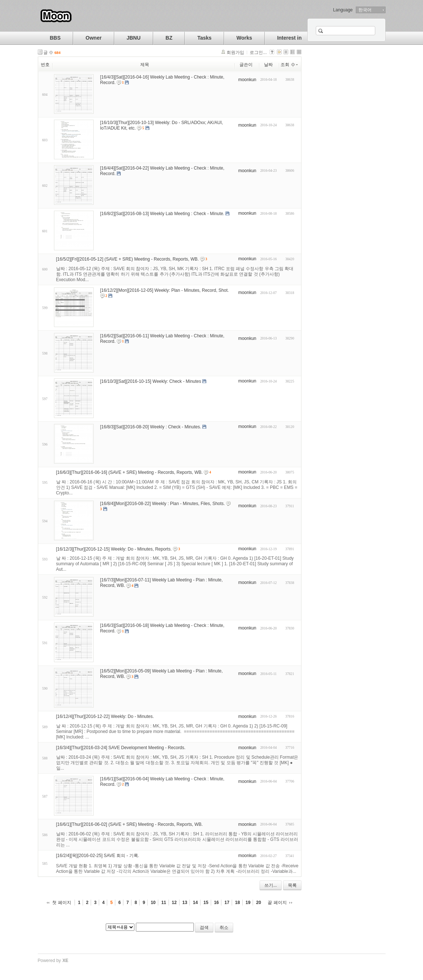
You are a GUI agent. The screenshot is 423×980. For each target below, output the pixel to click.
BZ (169, 38)
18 (237, 903)
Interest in (290, 38)
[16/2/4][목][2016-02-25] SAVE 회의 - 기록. (98, 856)
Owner (94, 38)
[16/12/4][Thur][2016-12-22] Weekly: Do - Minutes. (105, 716)
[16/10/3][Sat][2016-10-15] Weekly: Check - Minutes (151, 381)
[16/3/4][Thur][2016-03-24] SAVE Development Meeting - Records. (121, 748)
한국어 (365, 10)
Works (244, 38)
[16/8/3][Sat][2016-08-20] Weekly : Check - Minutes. (151, 427)
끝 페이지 (277, 903)
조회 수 (290, 65)
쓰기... (271, 885)
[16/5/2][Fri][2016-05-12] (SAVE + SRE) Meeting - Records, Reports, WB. (128, 259)
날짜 (268, 65)
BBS (55, 38)
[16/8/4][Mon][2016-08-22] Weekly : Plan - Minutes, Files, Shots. (163, 503)
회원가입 (235, 52)
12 (174, 903)
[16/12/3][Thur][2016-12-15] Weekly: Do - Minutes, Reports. (114, 549)
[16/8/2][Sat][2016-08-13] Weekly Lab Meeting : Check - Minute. (162, 214)
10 (153, 903)
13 (185, 903)
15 (206, 903)
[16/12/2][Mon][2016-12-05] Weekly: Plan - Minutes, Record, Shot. (165, 290)
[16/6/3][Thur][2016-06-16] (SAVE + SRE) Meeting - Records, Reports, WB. (130, 472)
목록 (292, 885)
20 (258, 903)
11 (164, 903)
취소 (224, 928)
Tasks (204, 38)
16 (216, 903)
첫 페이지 (62, 903)
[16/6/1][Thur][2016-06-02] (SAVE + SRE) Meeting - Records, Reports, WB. (130, 824)
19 (248, 903)
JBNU (134, 38)
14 (195, 903)
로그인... (258, 52)
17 (227, 903)
